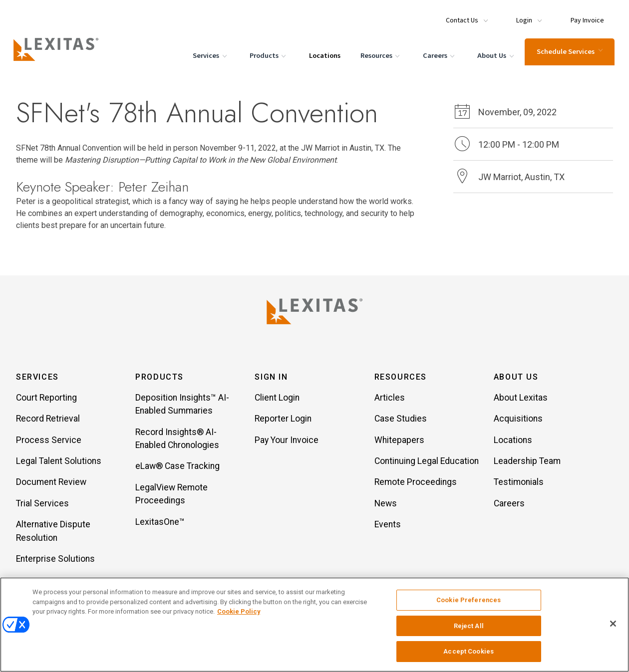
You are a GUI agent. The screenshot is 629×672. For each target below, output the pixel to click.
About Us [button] (516, 378)
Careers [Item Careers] (509, 504)
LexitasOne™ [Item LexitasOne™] (160, 522)
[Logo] (61, 48)
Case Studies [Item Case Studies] (401, 420)
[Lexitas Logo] (314, 311)
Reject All (469, 626)
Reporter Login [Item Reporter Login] (283, 420)
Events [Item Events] (388, 525)
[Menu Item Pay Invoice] (582, 16)
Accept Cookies (469, 651)
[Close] (613, 624)
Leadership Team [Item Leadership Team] (527, 462)
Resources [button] (401, 378)
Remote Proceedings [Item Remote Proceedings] (416, 483)
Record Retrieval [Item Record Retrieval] (48, 420)
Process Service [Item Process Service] (49, 441)
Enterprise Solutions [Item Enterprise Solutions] (55, 560)
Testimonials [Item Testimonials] (519, 483)
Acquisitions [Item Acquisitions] (518, 420)
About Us (495, 55)
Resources (380, 55)
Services (210, 55)
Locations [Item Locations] (513, 441)
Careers (438, 55)
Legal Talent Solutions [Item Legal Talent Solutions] (59, 462)
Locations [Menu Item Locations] (323, 54)
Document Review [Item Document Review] (51, 483)
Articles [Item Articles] (390, 399)
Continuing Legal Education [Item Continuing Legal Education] (427, 462)
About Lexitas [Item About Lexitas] (521, 399)
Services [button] (37, 378)
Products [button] (159, 378)
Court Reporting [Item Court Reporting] (46, 399)
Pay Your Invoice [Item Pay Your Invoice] (287, 441)
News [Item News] (386, 504)
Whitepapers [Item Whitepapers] (399, 441)
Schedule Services (568, 50)
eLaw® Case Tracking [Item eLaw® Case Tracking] (177, 467)
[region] (314, 625)
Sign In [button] (271, 378)
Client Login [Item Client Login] (277, 399)
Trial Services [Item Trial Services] (42, 504)
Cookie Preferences (469, 600)
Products (268, 55)
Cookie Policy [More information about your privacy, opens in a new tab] (239, 611)
